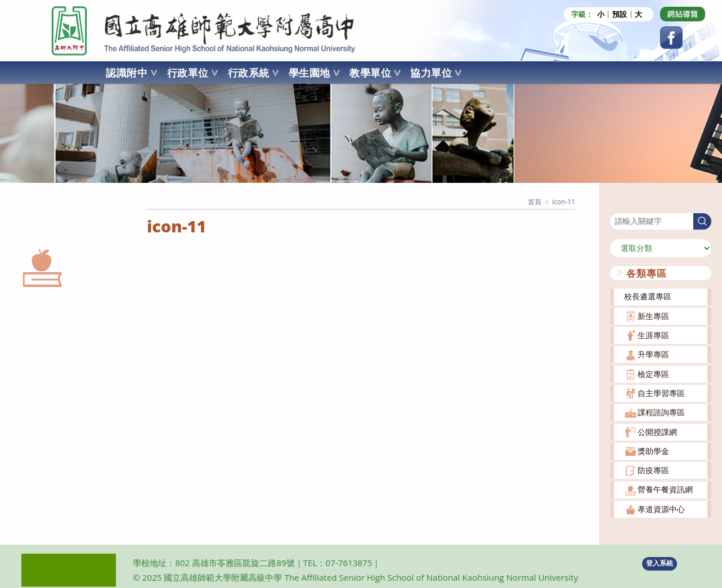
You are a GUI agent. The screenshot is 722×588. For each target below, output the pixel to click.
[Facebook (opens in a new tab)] (671, 38)
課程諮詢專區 (661, 412)
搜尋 (618, 206)
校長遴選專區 (648, 296)
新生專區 (653, 315)
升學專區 (653, 354)
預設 (620, 14)
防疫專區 (653, 470)
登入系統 (660, 563)
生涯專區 (653, 335)
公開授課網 (657, 431)
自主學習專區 (661, 393)
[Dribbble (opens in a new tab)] (683, 14)
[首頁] (535, 202)
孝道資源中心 (661, 508)
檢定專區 (653, 373)
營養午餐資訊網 (665, 489)
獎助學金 (653, 450)
